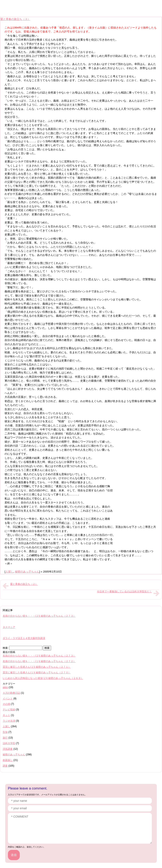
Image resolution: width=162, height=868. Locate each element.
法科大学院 (9, 743)
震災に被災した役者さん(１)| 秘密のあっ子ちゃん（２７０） (37, 672)
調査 (5, 766)
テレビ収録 (9, 710)
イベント (8, 699)
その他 (6, 704)
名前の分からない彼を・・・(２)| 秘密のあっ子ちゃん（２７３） (39, 616)
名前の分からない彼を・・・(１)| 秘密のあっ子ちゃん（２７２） (39, 661)
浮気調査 (8, 749)
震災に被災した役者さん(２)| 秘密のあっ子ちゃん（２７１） (37, 667)
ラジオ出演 (9, 721)
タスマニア (9, 627)
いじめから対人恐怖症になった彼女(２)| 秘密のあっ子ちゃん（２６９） (43, 678)
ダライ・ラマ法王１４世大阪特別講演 (24, 638)
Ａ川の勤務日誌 (11, 693)
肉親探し (8, 760)
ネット (6, 715)
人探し (9, 572)
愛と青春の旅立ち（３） (15, 19)
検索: (6, 648)
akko (5, 687)
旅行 (5, 738)
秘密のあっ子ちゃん (27, 572)
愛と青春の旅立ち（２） (24, 584)
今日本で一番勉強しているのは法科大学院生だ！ (124, 592)
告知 (5, 732)
